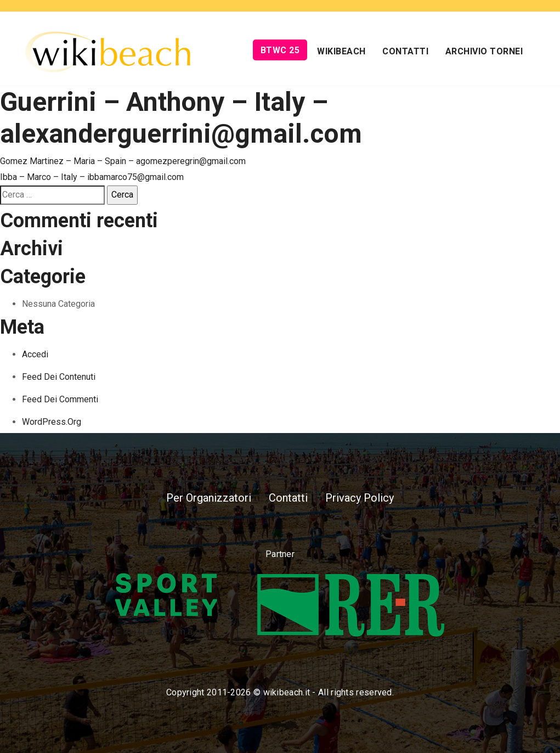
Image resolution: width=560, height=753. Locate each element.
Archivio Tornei (484, 51)
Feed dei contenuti (59, 377)
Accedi (35, 354)
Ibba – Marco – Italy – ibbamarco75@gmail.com (92, 177)
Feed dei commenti (60, 399)
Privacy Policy (360, 498)
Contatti (405, 51)
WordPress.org (52, 422)
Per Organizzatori (209, 498)
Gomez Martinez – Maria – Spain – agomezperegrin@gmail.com (123, 161)
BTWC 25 (280, 50)
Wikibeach (341, 51)
